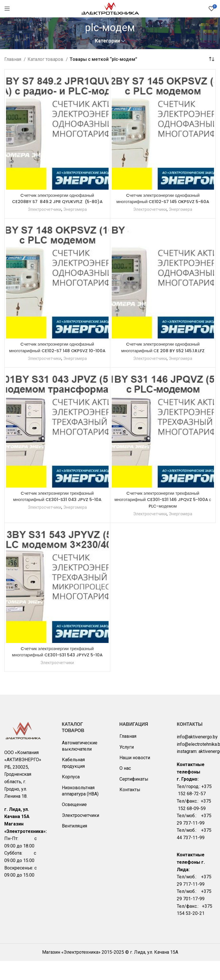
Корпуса (71, 796)
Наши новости (135, 777)
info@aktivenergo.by (197, 756)
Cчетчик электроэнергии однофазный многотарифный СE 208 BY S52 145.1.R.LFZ (163, 354)
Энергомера (76, 216)
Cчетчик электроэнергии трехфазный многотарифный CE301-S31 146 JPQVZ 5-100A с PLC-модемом (163, 512)
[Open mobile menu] (7, 9)
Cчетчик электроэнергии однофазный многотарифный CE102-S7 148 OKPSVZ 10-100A (57, 357)
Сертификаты (134, 798)
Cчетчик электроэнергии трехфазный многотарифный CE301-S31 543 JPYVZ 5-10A (57, 668)
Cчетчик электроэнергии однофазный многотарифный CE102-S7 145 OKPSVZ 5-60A (163, 202)
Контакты (130, 809)
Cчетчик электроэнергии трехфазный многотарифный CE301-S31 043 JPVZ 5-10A (57, 509)
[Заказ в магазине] (211, 59)
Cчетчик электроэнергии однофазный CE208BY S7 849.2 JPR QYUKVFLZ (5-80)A (57, 202)
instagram (187, 771)
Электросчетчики (44, 216)
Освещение (74, 824)
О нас (125, 788)
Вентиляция (74, 845)
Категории (107, 41)
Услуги (127, 766)
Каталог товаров (46, 59)
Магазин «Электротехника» (71, 972)
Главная (13, 59)
